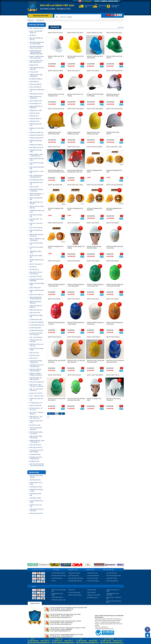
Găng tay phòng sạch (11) (36, 125)
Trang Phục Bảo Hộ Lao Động (37, 501)
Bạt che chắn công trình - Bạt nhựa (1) (37, 235)
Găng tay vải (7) (34, 116)
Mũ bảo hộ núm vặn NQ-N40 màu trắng (57, 361)
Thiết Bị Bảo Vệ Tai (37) (36, 94)
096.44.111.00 (117, 641)
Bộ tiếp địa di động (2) (36, 79)
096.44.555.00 (34, 641)
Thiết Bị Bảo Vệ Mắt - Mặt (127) (37, 211)
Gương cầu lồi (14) (35, 454)
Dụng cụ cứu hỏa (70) (36, 393)
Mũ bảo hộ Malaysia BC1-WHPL (95, 171)
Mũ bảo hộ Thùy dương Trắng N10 (113, 399)
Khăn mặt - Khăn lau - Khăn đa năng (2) (36, 370)
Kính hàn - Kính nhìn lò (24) (36, 224)
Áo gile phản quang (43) (37, 330)
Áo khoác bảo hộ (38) (36, 320)
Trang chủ (30, 20)
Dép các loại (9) (34, 187)
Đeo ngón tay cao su (93, 598)
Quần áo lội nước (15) (36, 310)
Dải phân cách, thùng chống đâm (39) (36, 458)
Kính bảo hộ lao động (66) (36, 216)
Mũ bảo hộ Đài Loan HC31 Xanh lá (114, 57)
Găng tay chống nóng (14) (36, 141)
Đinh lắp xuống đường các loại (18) (36, 433)
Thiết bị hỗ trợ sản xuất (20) (36, 399)
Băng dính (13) (34, 65)
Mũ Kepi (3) (33, 267)
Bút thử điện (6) (34, 82)
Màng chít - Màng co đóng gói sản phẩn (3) (36, 374)
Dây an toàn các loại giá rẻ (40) (37, 349)
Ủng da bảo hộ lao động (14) (37, 164)
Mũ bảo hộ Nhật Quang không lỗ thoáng (94, 247)
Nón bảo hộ (40, 20)
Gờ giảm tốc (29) (35, 461)
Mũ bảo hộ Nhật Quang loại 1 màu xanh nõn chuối (115, 285)
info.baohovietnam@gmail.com (40, 642)
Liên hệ (54, 581)
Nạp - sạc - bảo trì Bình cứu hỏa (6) (36, 390)
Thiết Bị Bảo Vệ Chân (36, 487)
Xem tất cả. (121, 27)
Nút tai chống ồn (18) (36, 101)
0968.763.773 (58, 641)
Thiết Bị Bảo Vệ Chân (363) (36, 151)
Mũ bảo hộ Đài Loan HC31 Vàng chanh (75, 57)
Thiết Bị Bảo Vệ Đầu (35, 498)
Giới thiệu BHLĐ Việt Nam (58, 573)
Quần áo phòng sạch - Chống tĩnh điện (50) (36, 298)
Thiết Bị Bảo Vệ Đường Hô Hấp (36, 490)
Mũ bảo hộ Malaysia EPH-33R (56, 209)
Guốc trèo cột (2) (35, 355)
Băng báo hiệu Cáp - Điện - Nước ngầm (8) (37, 441)
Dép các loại (72, 590)
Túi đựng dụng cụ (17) (36, 403)
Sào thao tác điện (92, 590)
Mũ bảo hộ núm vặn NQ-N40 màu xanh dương (115, 361)
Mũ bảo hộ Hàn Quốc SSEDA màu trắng (74, 133)
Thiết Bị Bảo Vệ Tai (35, 480)
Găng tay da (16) (35, 121)
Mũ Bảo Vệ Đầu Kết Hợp (75, 595)
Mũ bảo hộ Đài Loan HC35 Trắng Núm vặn (56, 95)
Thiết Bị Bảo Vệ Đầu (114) (35, 252)
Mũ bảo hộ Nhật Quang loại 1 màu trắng (115, 247)
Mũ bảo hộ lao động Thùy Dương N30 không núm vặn (56, 171)
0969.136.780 (107, 641)
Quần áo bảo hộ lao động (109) (37, 284)
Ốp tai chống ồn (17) (36, 103)
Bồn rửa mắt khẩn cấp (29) (36, 231)
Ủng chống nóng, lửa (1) (37, 180)
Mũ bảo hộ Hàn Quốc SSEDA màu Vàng (93, 133)
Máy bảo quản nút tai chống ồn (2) (36, 97)
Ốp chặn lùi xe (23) (35, 425)
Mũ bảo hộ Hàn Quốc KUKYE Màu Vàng (55, 133)
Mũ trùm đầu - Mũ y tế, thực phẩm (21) (36, 273)
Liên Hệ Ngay (87, 1)
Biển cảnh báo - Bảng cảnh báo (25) (36, 437)
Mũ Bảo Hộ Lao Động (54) (36, 256)
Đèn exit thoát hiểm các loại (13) (36, 39)
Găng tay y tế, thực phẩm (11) (37, 129)
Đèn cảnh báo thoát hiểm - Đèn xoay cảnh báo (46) (37, 465)
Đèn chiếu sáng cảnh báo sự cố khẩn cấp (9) (37, 43)
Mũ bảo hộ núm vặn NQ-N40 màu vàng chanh (96, 361)
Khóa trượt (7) (34, 358)
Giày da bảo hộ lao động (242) (37, 159)
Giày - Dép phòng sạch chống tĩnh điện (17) (36, 176)
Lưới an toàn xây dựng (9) (36, 244)
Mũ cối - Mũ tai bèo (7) (36, 264)
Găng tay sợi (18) (35, 113)
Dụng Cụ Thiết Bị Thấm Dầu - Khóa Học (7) (36, 61)
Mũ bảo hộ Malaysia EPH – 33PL (115, 171)
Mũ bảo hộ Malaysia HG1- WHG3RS (95, 209)
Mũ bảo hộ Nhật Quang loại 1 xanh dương (76, 323)
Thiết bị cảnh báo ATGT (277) (36, 422)
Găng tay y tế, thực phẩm (94, 595)
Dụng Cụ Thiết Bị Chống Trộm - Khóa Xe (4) (37, 57)
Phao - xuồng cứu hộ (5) (37, 396)
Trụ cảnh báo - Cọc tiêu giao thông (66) (36, 451)
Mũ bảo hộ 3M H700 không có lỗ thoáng (95, 95)
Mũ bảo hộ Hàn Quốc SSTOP (113, 133)
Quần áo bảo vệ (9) (35, 288)
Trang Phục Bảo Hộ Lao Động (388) (37, 280)
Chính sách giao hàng (93, 581)
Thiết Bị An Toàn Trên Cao (36, 506)
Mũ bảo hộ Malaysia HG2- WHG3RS (114, 209)
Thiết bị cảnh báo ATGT (36, 513)
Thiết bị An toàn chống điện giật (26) (36, 75)
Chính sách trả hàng (92, 578)
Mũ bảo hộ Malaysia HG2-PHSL (56, 247)
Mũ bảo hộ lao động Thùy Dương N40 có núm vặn (75, 171)
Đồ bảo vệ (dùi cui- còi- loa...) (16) (36, 409)
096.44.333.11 (69, 641)
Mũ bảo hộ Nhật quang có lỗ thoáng (76, 247)
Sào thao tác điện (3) (36, 84)
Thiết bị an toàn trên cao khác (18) (37, 345)
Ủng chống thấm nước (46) (36, 183)
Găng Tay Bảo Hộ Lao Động (36, 483)
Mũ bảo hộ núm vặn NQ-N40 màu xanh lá (57, 399)
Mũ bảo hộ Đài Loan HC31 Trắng (56, 57)
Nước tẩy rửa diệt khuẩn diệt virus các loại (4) (37, 47)
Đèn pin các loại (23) (36, 405)
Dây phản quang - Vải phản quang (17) (36, 378)
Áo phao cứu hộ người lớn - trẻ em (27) (36, 334)
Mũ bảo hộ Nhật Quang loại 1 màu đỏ (56, 323)
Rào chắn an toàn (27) (36, 447)
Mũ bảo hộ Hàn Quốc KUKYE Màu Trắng (113, 95)
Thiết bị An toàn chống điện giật (36, 476)
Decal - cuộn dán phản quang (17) (36, 32)
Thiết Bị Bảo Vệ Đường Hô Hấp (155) (36, 190)
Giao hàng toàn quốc (89, 6)
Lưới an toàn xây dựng (74, 592)
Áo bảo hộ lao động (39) (37, 322)
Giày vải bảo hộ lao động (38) (37, 168)
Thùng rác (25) (34, 72)
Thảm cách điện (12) (36, 87)
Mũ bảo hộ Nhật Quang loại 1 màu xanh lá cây (95, 285)
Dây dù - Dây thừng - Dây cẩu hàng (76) (37, 239)
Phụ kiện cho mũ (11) (36, 276)
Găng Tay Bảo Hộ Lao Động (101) (36, 107)
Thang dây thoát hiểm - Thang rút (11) (36, 362)
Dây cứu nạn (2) (34, 353)
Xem (63, 66)
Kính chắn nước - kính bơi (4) (36, 220)
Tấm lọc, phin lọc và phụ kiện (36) (37, 207)
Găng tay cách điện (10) (37, 132)
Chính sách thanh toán (93, 576)
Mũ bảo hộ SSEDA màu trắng (94, 399)
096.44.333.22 (45, 641)
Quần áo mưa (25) (35, 313)
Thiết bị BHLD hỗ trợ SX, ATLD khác (37, 510)
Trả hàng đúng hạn (102, 6)
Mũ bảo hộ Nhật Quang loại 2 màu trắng (95, 323)
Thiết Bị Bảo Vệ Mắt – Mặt (36, 495)
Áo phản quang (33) (35, 328)
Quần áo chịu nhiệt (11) (36, 295)
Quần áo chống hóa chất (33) (37, 291)
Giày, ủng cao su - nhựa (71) (37, 172)
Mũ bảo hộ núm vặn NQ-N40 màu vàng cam (76, 361)
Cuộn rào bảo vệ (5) (35, 445)
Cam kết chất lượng (57, 578)
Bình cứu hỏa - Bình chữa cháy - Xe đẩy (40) (37, 385)
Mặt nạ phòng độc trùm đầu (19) (36, 203)
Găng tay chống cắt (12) (37, 138)
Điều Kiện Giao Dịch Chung (59, 576)
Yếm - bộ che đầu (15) (36, 337)
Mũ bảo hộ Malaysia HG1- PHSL (75, 209)
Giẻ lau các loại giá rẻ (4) (37, 382)
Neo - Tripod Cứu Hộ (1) (37, 28)
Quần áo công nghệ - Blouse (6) (36, 302)
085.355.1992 (82, 641)
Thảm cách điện (91, 592)
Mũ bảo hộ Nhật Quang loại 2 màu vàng (115, 323)
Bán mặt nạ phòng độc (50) (36, 199)
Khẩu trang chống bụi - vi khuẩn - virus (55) (37, 194)
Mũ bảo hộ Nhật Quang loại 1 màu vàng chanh (76, 285)
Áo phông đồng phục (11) (37, 325)
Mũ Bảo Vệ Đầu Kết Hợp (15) (37, 261)
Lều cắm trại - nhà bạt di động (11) (37, 413)
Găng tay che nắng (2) (36, 145)
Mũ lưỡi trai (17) (34, 269)
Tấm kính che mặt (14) (36, 227)
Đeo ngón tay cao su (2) (37, 147)
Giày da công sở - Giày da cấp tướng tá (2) (36, 155)
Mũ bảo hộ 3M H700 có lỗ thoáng (75, 95)
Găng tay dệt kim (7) (36, 118)
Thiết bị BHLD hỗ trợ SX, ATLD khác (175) (37, 366)
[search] (77, 17)
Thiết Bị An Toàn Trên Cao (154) (36, 341)
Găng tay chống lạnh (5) (37, 135)
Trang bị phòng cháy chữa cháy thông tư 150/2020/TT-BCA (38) (36, 52)
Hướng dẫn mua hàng (74, 573)
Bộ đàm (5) (33, 35)
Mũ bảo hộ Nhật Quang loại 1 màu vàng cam (56, 285)
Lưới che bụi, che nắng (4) (36, 248)
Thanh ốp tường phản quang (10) (36, 429)
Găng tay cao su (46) (36, 110)
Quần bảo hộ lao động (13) (36, 316)
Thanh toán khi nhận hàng (115, 6)
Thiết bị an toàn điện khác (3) (37, 90)
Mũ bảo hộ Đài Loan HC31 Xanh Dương (95, 57)
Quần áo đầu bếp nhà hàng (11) (36, 306)
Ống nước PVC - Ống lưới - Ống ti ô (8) (36, 417)
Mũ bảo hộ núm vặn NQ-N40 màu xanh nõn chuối (76, 399)
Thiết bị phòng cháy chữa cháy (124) (37, 68)
